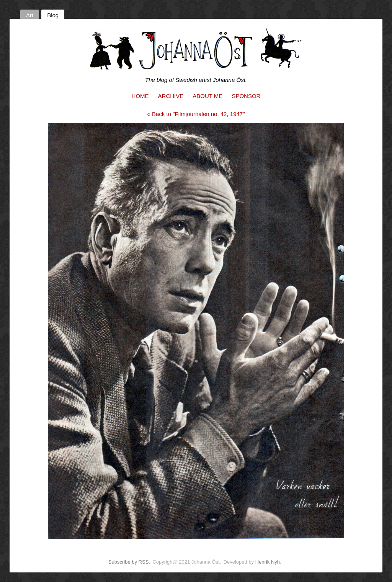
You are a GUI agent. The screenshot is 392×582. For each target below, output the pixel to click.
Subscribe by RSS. (129, 562)
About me (207, 96)
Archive (171, 96)
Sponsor (246, 96)
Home (140, 96)
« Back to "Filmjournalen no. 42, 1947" (196, 114)
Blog (53, 15)
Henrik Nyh (268, 562)
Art (30, 15)
